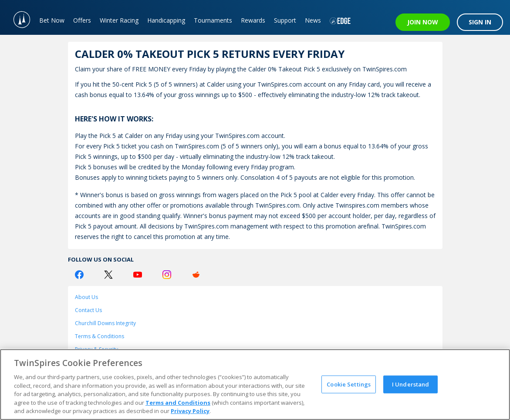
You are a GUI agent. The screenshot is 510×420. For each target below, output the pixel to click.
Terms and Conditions (178, 403)
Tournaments (213, 20)
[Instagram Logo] (167, 275)
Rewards (253, 20)
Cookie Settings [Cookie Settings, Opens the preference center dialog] (349, 384)
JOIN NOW (423, 22)
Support (285, 20)
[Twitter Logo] (108, 275)
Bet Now (52, 20)
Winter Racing (119, 20)
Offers (82, 20)
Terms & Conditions (100, 336)
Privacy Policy (190, 411)
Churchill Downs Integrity (105, 323)
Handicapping (166, 20)
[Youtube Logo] (138, 275)
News (313, 20)
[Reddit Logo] (196, 275)
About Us (86, 297)
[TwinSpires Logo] (17, 17)
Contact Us (88, 310)
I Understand (411, 384)
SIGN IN (480, 22)
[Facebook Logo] (79, 275)
